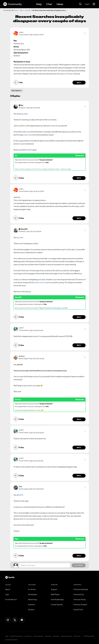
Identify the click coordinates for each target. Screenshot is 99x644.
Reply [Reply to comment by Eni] (79, 178)
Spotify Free (78, 610)
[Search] (80, 4)
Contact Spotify (57, 604)
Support (54, 589)
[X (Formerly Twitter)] (15, 620)
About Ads (48, 636)
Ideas (60, 4)
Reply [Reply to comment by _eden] (79, 83)
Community (12, 4)
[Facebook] (22, 620)
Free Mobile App (57, 599)
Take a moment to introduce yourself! (53, 308)
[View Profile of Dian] (20, 486)
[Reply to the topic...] (45, 565)
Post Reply (79, 565)
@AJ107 (20, 495)
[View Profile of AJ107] (21, 328)
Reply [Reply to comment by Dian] (79, 556)
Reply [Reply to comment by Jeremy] (79, 419)
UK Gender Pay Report (11, 640)
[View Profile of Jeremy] (22, 356)
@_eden (25, 114)
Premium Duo (79, 594)
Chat (49, 4)
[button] (85, 33)
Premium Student (80, 604)
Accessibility (56, 636)
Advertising (32, 599)
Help (39, 4)
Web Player (55, 594)
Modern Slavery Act (66, 636)
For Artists (32, 589)
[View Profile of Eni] (22, 105)
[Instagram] (8, 620)
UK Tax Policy (77, 636)
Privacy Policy (28, 636)
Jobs (7, 594)
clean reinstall (29, 135)
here (25, 519)
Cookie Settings (38, 636)
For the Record (11, 599)
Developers (33, 594)
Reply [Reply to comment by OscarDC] (79, 317)
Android (28, 10)
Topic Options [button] (16, 91)
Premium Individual (81, 589)
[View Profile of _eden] (21, 32)
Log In (87, 4)
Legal (7, 636)
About (8, 589)
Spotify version (40, 282)
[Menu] (94, 4)
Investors (32, 604)
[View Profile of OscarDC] (24, 229)
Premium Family (80, 599)
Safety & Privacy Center (17, 636)
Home (15, 10)
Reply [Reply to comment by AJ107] (79, 345)
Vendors (31, 610)
